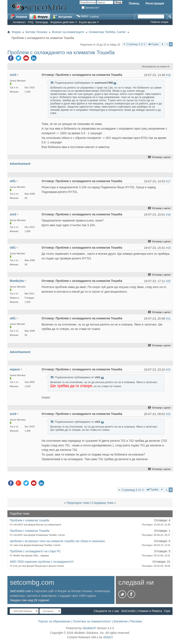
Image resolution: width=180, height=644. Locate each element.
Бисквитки (121, 621)
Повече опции (159, 22)
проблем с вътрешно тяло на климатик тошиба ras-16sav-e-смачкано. (58, 541)
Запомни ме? (91, 8)
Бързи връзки (88, 22)
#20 (168, 281)
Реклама (136, 621)
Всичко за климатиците (68, 32)
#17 (168, 181)
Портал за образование (54, 621)
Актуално (62, 17)
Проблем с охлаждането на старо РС (35, 551)
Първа (153, 44)
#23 (168, 414)
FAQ (31, 22)
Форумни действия (62, 22)
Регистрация (155, 3)
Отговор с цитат (160, 157)
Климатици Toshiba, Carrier (107, 32)
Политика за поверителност (92, 621)
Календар (42, 22)
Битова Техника (36, 32)
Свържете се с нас (106, 611)
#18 (168, 215)
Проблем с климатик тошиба (29, 520)
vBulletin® (89, 628)
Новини (19, 17)
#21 (168, 319)
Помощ (134, 3)
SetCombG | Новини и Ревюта (142, 611)
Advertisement (20, 164)
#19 (168, 248)
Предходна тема (78, 503)
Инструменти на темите (155, 66)
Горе (167, 611)
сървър (88, 16)
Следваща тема (103, 503)
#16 (168, 75)
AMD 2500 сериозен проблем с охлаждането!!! (42, 562)
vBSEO (108, 637)
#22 (168, 370)
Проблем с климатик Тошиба (30, 531)
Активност (19, 22)
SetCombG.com (21, 591)
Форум (40, 17)
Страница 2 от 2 (136, 44)
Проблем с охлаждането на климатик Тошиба (61, 52)
